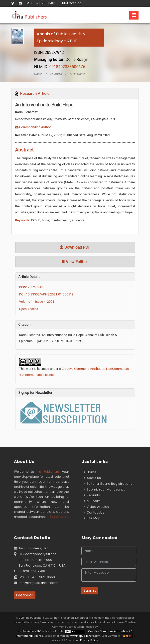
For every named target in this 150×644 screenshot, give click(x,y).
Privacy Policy (89, 640)
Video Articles (96, 507)
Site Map (92, 518)
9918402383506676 (60, 67)
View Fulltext (75, 262)
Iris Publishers (48, 472)
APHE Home (77, 74)
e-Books (92, 501)
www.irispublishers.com (85, 636)
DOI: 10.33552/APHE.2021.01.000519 (47, 294)
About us (92, 478)
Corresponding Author (33, 127)
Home (38, 74)
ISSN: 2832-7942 (31, 287)
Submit (90, 590)
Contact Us (94, 512)
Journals (56, 74)
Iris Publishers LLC (30, 631)
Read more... (59, 517)
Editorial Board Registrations (108, 484)
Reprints (92, 495)
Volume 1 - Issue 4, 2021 (37, 302)
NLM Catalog (72, 3)
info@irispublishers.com (38, 583)
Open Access (29, 309)
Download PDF (75, 247)
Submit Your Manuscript (104, 489)
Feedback (25, 595)
